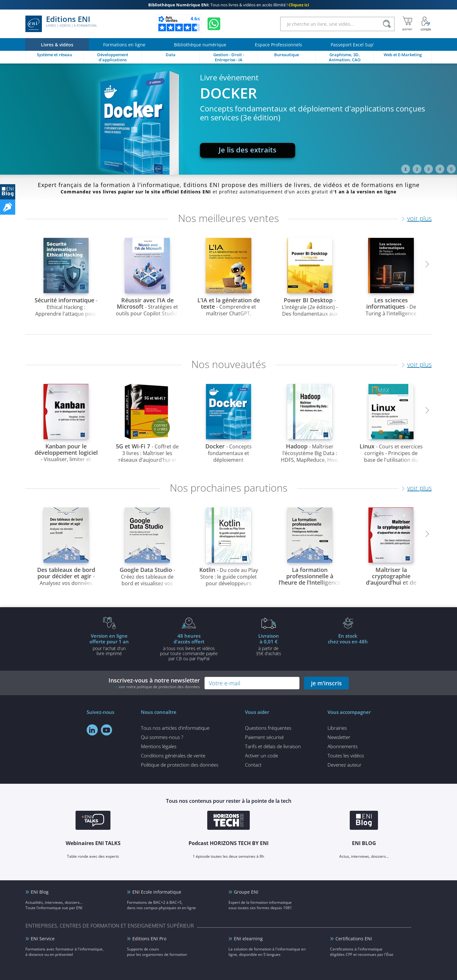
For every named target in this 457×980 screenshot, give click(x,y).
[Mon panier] (407, 24)
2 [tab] (417, 169)
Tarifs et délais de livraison (273, 746)
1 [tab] (405, 169)
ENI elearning (248, 939)
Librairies (337, 728)
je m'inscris (326, 683)
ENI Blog (40, 892)
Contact (253, 765)
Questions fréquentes (268, 728)
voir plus (419, 218)
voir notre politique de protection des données (159, 687)
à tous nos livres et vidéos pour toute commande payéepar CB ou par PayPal (189, 647)
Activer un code (262, 755)
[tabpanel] (228, 119)
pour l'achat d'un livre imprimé (109, 644)
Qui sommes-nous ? (162, 737)
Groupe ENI (246, 892)
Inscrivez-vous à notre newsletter (154, 683)
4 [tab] (440, 169)
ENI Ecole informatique (157, 892)
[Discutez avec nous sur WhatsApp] (214, 24)
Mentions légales (159, 746)
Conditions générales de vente (173, 755)
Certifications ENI (354, 939)
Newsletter (339, 737)
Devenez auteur (344, 765)
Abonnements (343, 746)
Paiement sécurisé (264, 737)
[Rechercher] (387, 24)
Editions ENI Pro (149, 939)
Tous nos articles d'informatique (175, 728)
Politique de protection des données (180, 765)
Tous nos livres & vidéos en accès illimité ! (229, 5)
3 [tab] (428, 169)
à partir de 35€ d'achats (268, 644)
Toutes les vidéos (346, 755)
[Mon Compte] (426, 24)
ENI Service (43, 939)
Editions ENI (61, 24)
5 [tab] (451, 169)
